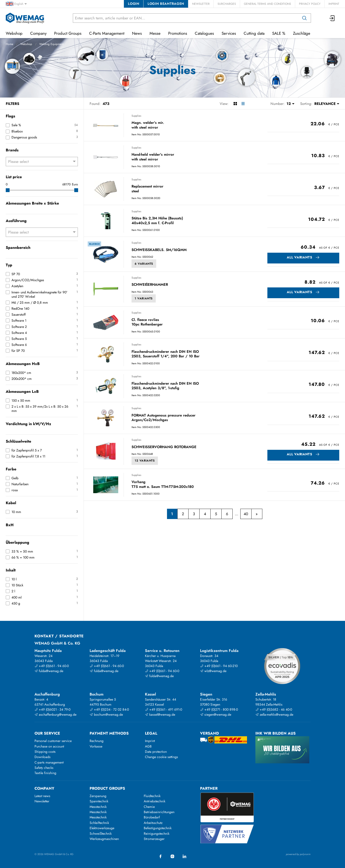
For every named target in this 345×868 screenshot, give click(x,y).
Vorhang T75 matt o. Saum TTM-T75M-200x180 (163, 484)
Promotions (178, 33)
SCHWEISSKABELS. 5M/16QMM (159, 250)
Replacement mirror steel (147, 189)
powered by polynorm (298, 854)
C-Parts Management (107, 33)
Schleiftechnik (99, 823)
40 (246, 514)
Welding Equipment (51, 44)
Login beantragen (166, 4)
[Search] (305, 18)
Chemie (149, 807)
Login (134, 4)
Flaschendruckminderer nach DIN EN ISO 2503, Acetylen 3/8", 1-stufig (165, 386)
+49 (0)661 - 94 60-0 (52, 666)
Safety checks (44, 768)
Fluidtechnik (152, 796)
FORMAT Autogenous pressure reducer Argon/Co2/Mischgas (164, 418)
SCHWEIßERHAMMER (150, 285)
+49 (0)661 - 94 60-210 (219, 666)
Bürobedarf (152, 817)
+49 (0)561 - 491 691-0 (164, 709)
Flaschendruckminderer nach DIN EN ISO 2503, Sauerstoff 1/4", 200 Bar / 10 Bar (166, 354)
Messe (155, 33)
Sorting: (306, 104)
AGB (148, 746)
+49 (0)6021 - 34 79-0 (52, 709)
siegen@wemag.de (216, 714)
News (137, 33)
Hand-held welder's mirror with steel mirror (153, 157)
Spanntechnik (99, 801)
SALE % (279, 33)
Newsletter (201, 4)
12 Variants (145, 461)
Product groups (107, 788)
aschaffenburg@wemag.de (55, 714)
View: (224, 104)
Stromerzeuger (154, 839)
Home (9, 44)
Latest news (42, 796)
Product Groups (68, 33)
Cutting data (254, 33)
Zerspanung (98, 796)
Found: (95, 104)
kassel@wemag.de (160, 714)
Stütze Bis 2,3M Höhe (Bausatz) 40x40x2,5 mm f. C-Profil (157, 221)
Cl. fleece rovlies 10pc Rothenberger (147, 322)
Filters (12, 104)
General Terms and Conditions (267, 4)
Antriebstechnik (155, 801)
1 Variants (144, 298)
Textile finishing (45, 773)
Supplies (136, 116)
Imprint (334, 4)
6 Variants (144, 264)
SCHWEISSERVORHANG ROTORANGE (164, 447)
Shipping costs (45, 752)
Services (229, 33)
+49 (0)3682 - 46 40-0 (274, 709)
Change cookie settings (161, 757)
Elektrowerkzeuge (102, 828)
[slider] (8, 190)
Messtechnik (98, 807)
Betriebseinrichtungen (159, 812)
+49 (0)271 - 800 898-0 (219, 709)
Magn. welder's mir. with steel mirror (148, 125)
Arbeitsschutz (153, 823)
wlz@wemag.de (213, 671)
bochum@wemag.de (106, 714)
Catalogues (204, 33)
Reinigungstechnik (157, 834)
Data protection (156, 752)
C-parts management (49, 762)
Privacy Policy (310, 4)
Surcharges (227, 4)
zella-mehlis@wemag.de (274, 714)
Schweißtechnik (101, 834)
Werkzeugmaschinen (104, 839)
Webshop (26, 44)
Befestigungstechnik (158, 828)
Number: (278, 104)
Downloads (43, 757)
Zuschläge (302, 33)
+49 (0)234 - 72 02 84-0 (109, 709)
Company (38, 33)
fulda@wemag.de (49, 671)
